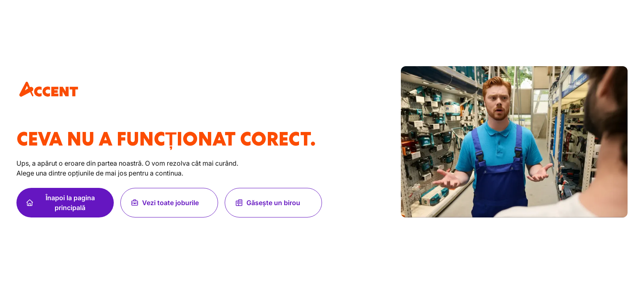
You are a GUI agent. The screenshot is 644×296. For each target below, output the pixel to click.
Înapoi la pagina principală (61, 203)
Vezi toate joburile (165, 203)
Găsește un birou (268, 203)
